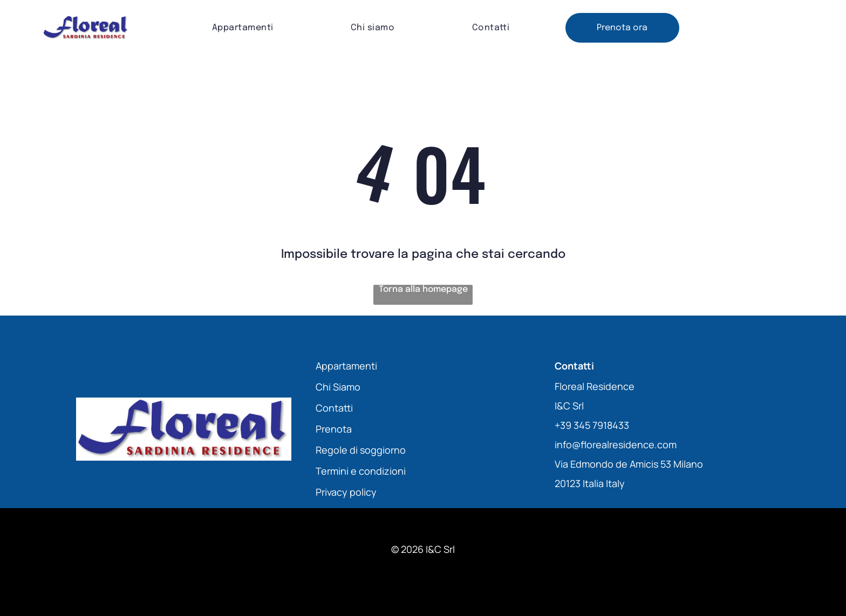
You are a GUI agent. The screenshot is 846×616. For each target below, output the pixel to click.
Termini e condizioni (361, 471)
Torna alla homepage (423, 289)
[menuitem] (243, 28)
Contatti (334, 408)
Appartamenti (346, 366)
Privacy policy (346, 492)
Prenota (334, 429)
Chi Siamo (338, 387)
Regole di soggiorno (361, 450)
